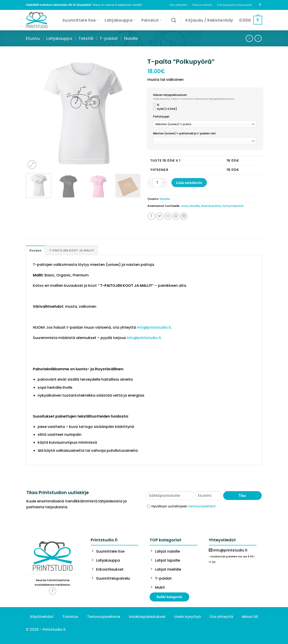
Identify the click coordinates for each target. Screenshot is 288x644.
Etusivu (33, 38)
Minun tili (250, 617)
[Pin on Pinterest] (176, 216)
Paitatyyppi (161, 117)
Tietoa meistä (202, 5)
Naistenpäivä (211, 206)
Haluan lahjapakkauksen (205, 97)
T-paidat (109, 38)
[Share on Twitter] (160, 216)
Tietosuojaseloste (104, 617)
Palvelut (152, 20)
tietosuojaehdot (202, 506)
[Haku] (174, 20)
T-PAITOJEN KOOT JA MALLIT (72, 250)
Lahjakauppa (120, 20)
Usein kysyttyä (187, 617)
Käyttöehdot (42, 617)
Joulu (184, 206)
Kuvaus (35, 250)
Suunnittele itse (81, 20)
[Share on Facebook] (152, 216)
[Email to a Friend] (168, 216)
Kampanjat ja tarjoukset (234, 5)
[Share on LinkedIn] (184, 216)
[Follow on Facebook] (260, 5)
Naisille (131, 38)
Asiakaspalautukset (147, 617)
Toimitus (70, 617)
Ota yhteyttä (178, 5)
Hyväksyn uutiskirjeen (184, 506)
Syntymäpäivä (233, 206)
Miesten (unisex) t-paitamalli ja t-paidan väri (184, 133)
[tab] (35, 250)
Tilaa (242, 495)
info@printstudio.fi (154, 327)
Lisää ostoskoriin (189, 183)
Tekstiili (86, 38)
